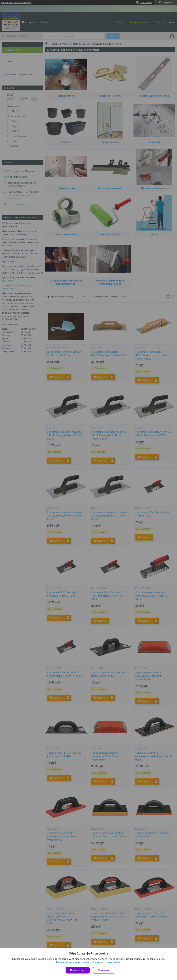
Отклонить (101, 970)
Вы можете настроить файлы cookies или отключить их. (87, 959)
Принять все (78, 970)
